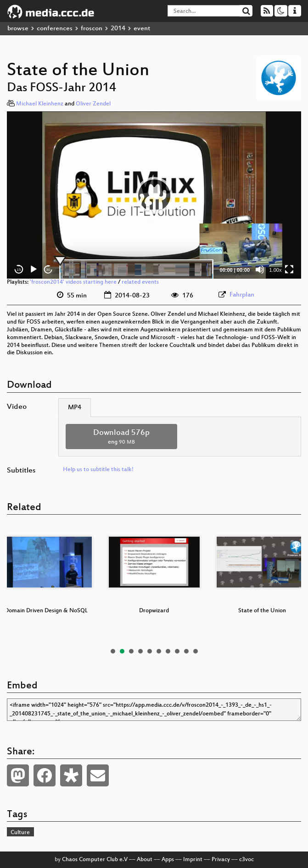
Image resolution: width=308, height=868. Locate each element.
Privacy (221, 860)
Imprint (193, 860)
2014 (118, 29)
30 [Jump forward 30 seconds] (48, 270)
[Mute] (260, 269)
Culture (20, 833)
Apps (168, 860)
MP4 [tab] (75, 408)
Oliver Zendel (93, 104)
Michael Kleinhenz (40, 104)
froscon (92, 29)
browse (18, 29)
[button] (154, 195)
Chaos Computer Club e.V (95, 860)
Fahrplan (242, 295)
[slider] (136, 269)
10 (196, 651)
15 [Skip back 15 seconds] (19, 270)
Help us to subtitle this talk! (98, 470)
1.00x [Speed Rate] (276, 270)
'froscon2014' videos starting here (73, 282)
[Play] (34, 269)
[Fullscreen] (289, 269)
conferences (55, 29)
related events (140, 282)
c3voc (246, 860)
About (145, 860)
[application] (154, 195)
